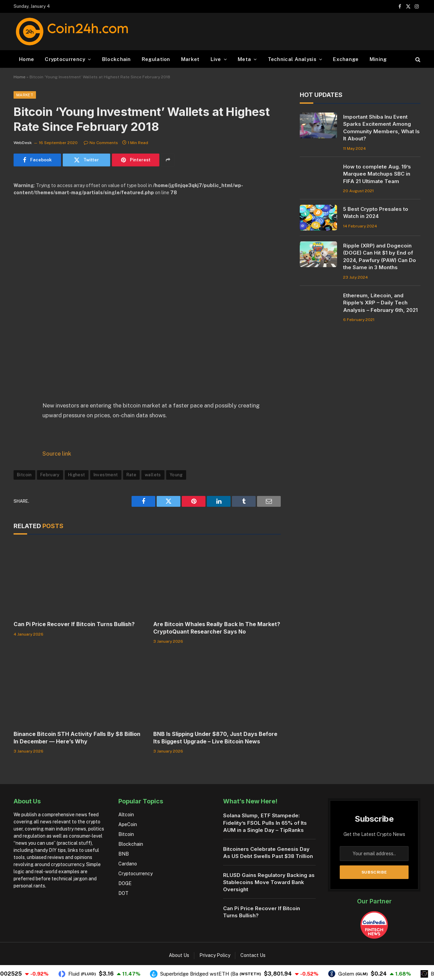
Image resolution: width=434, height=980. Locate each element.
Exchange (346, 59)
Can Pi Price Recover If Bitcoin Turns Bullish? (74, 624)
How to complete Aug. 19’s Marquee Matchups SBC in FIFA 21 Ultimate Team (377, 174)
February (50, 475)
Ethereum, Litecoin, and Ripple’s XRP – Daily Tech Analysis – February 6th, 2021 (380, 303)
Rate (132, 475)
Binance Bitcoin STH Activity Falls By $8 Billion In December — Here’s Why (77, 738)
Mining (378, 59)
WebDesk (23, 143)
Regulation (156, 59)
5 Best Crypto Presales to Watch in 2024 (376, 213)
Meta (244, 59)
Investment (106, 475)
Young (176, 475)
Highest (77, 475)
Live (216, 59)
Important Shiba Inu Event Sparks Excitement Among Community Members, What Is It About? (381, 128)
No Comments (101, 143)
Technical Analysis (292, 59)
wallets (153, 475)
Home (26, 59)
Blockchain (116, 59)
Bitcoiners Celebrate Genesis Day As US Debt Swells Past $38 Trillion (268, 853)
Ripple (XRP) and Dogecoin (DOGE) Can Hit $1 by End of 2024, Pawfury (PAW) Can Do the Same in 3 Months (380, 256)
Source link (57, 454)
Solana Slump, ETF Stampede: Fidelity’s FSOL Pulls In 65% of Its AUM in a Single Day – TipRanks (265, 823)
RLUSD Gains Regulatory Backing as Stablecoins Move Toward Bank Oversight (269, 882)
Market (190, 59)
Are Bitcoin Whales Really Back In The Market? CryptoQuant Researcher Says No (217, 628)
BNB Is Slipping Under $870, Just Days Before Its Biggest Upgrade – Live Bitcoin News (215, 738)
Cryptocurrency (65, 59)
